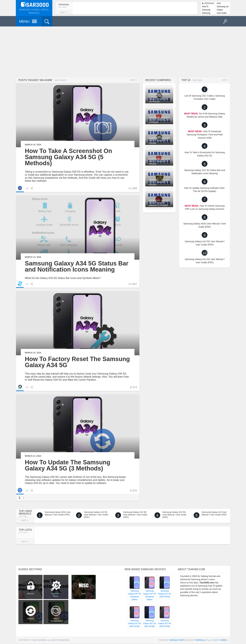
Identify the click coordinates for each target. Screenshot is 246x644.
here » (224, 640)
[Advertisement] (123, 51)
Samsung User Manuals (208, 13)
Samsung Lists (206, 10)
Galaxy (220, 10)
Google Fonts (177, 640)
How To (205, 7)
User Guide (222, 13)
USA (219, 3)
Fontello (200, 640)
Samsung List (223, 7)
